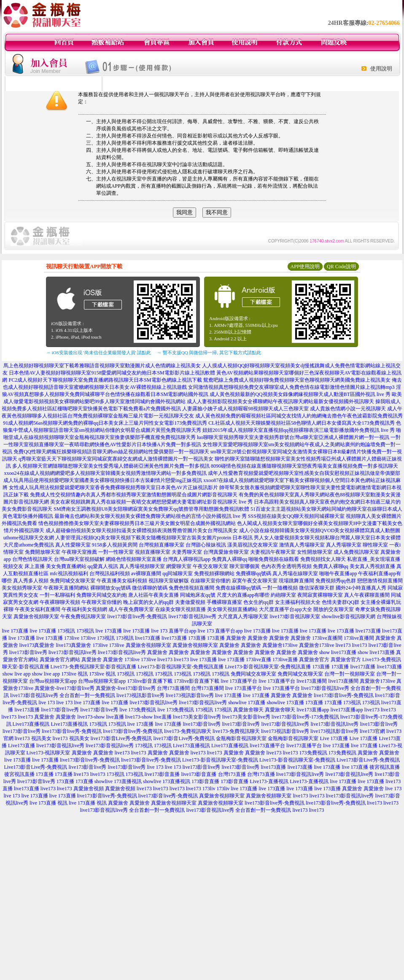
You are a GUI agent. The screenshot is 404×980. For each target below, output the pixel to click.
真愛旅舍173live (280, 645)
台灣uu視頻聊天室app (53, 681)
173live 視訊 (74, 674)
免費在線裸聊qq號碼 (238, 588)
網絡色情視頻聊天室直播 (134, 559)
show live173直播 (338, 652)
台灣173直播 (232, 774)
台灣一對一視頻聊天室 (350, 674)
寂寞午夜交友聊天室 (255, 581)
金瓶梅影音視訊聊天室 (241, 738)
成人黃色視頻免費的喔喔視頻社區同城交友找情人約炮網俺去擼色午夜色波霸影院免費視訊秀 (299, 416)
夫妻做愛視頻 (190, 602)
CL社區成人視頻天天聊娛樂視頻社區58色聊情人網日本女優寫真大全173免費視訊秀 (301, 423)
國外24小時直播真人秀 (361, 588)
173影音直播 (205, 781)
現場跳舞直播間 (296, 581)
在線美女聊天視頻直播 (180, 609)
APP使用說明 (305, 267)
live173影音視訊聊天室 (295, 617)
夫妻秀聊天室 (187, 552)
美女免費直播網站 (66, 566)
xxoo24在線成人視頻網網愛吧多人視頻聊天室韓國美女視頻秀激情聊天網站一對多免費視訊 (105, 473)
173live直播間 (327, 638)
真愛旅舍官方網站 (60, 660)
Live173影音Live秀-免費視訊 (368, 760)
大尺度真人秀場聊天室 (243, 617)
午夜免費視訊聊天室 (83, 617)
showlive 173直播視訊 (118, 781)
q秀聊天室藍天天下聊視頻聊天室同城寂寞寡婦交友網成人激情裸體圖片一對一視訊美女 (116, 459)
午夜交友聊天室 (210, 566)
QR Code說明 (341, 267)
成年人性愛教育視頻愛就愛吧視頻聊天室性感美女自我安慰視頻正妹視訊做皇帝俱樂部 (304, 473)
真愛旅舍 (236, 638)
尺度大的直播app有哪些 (243, 595)
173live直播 (259, 660)
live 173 (47, 703)
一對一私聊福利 (57, 595)
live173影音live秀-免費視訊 (137, 617)
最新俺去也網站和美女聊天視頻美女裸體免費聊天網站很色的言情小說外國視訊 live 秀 (151, 516)
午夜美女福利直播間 (38, 609)
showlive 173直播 (247, 703)
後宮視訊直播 (385, 767)
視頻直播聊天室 (153, 552)
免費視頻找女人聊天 (323, 559)
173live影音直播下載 (150, 681)
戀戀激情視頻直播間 (380, 581)
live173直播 (368, 631)
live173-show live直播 (100, 717)
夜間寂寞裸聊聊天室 (320, 595)
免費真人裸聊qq (229, 559)
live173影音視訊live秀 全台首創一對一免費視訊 (63, 695)
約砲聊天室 (283, 595)
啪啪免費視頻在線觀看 (274, 559)
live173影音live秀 (28, 652)
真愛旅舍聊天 (248, 710)
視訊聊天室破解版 (169, 581)
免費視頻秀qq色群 (336, 581)
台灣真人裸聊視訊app (187, 559)
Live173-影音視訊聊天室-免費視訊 (220, 760)
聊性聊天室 (375, 545)
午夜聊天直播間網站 (66, 588)
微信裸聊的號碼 (150, 588)
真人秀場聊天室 (344, 545)
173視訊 (66, 631)
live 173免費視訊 (138, 710)
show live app (17, 674)
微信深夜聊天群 (317, 588)
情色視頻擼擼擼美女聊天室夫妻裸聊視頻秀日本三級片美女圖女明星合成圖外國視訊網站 (137, 523)
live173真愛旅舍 (37, 645)
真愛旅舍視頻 (89, 789)
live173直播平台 (267, 746)
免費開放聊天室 (43, 552)
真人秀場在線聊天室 (295, 573)
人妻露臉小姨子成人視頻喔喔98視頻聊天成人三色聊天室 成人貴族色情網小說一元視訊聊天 (284, 409)
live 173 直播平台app (174, 631)
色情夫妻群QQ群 (341, 602)
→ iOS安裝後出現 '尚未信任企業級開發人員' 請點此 (98, 353)
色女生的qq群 (259, 602)
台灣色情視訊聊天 (32, 559)
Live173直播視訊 (31, 724)
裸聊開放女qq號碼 (110, 588)
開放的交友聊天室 (334, 609)
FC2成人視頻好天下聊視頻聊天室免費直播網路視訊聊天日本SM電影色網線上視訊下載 (105, 380)
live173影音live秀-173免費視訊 (305, 717)
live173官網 (372, 731)
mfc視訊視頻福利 (69, 573)
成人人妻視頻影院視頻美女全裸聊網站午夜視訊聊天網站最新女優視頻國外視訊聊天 (280, 401)
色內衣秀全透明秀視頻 (286, 566)
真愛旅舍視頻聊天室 (36, 617)
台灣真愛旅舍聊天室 (226, 552)
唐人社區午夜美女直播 (154, 595)
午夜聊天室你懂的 (102, 602)
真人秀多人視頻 (31, 581)
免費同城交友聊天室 (73, 581)
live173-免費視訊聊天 (188, 731)
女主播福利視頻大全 (298, 602)
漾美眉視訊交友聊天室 (253, 545)
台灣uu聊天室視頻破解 (79, 559)
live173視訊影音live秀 (140, 695)
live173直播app (313, 710)
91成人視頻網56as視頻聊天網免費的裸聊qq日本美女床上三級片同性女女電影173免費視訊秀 (105, 423)
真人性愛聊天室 (73, 545)
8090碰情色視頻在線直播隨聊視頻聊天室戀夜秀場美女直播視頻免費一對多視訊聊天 (304, 466)
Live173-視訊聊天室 (48, 753)
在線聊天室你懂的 (210, 581)
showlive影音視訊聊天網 (348, 617)
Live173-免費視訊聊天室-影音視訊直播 (94, 667)
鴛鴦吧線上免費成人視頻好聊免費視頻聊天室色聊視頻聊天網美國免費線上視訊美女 (297, 380)
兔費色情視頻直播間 (191, 588)
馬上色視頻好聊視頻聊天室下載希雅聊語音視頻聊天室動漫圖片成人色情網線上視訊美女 (102, 366)
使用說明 (381, 69)
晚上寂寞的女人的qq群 (148, 602)
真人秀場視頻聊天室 (142, 566)
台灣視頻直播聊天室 (162, 545)
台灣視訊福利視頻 (110, 573)
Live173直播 (22, 746)
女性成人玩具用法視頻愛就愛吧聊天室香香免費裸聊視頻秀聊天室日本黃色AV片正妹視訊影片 (113, 487)
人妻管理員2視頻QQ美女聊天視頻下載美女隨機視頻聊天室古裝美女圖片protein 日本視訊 (154, 538)
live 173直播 (15, 631)
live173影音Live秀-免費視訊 (121, 738)
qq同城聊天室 (178, 573)
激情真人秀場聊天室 (302, 545)
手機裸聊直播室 (224, 602)
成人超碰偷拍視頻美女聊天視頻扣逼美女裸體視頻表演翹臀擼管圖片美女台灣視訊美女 (142, 530)
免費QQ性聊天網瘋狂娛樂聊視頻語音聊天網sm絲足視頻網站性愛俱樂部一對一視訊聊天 (111, 452)
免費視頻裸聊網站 (214, 573)
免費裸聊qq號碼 (253, 573)
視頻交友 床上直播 (24, 566)
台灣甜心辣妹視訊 (206, 545)
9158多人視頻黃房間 (115, 545)
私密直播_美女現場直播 (374, 559)
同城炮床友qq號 (198, 595)
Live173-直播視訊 (269, 781)
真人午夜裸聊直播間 (367, 595)
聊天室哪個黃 (245, 566)
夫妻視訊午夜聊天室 (273, 552)
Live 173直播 (334, 738)
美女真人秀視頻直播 (372, 566)
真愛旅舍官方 (314, 660)
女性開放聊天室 (315, 552)
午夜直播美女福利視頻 (122, 581)
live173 (343, 645)
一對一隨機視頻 (280, 588)
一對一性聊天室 (116, 552)
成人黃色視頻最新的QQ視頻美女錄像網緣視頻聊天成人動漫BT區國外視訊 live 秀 (300, 394)
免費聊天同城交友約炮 (102, 595)
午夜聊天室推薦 (79, 552)
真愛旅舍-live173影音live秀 (65, 688)
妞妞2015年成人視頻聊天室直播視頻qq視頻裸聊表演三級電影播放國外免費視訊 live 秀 (299, 430)
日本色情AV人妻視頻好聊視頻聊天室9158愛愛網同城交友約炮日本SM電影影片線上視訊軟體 (112, 373)
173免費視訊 (313, 753)
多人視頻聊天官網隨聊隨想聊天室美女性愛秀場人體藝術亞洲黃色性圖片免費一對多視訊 (111, 466)
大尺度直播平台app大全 (285, 609)
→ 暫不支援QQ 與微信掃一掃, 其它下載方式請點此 (209, 353)
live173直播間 (312, 681)
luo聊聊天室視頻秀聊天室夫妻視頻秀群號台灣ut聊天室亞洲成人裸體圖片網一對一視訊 (293, 437)
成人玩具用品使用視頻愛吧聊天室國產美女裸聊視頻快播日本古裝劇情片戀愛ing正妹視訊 (103, 480)
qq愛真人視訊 (103, 566)
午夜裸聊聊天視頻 (60, 602)
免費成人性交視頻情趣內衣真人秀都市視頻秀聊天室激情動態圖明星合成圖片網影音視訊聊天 (134, 495)
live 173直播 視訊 (48, 803)
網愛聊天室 (179, 566)
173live (72, 638)
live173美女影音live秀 (197, 717)
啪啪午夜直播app (338, 573)
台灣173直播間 (173, 688)
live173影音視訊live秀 (192, 617)
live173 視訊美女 (33, 738)
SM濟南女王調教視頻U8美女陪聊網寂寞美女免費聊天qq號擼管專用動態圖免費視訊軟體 (151, 509)
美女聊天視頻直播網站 (232, 609)
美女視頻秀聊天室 (22, 588)
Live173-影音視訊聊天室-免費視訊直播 (181, 667)
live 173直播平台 (239, 681)
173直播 (197, 638)
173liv (209, 789)
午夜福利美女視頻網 (84, 609)
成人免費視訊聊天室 (356, 552)
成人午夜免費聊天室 (131, 609)
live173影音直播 (162, 774)
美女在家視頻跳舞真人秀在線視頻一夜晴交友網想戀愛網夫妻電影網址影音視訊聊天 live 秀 (151, 502)
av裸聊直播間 (146, 573)
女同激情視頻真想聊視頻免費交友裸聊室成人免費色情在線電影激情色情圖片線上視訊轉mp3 (291, 387)
